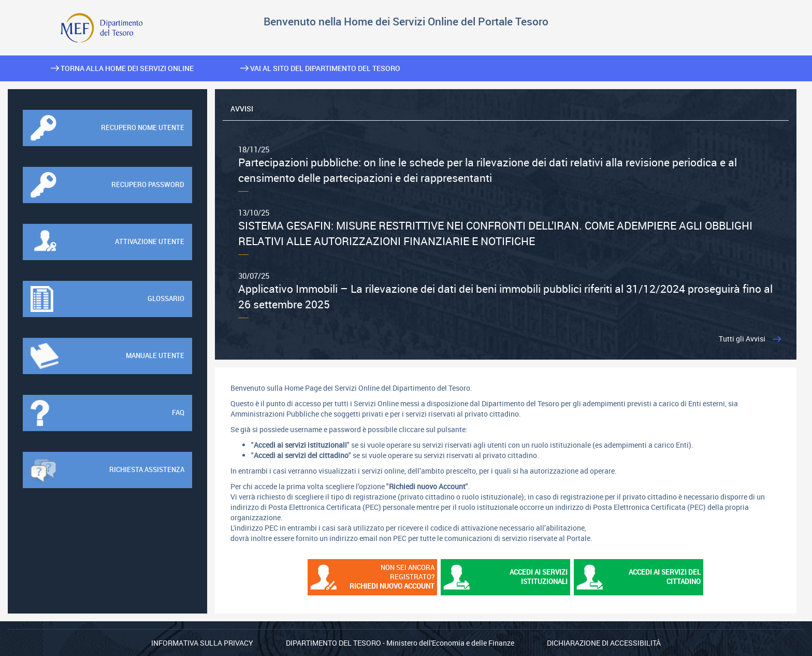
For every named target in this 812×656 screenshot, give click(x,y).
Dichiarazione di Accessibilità (604, 643)
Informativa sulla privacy (202, 643)
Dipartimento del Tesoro (334, 643)
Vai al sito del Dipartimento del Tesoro (320, 68)
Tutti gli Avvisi (742, 339)
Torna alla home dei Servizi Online (122, 68)
